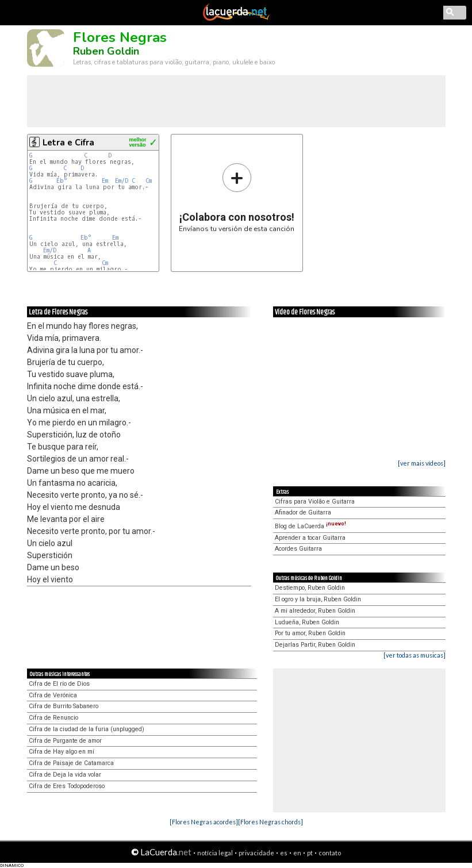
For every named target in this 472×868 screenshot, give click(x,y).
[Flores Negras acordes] (204, 822)
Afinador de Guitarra (303, 512)
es (284, 853)
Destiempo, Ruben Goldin (310, 588)
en (297, 853)
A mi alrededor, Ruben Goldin (315, 611)
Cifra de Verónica (53, 695)
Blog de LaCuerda (310, 526)
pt (310, 853)
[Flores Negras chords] (270, 822)
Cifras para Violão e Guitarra (315, 502)
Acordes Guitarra (298, 549)
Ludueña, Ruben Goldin (307, 622)
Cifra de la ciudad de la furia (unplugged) (87, 729)
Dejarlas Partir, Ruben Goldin (315, 645)
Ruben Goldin (106, 51)
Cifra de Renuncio (53, 718)
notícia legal (215, 853)
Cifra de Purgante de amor (65, 741)
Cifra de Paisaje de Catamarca (71, 763)
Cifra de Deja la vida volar (65, 775)
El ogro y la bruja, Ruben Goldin (318, 599)
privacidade (256, 853)
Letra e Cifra (68, 143)
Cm (149, 181)
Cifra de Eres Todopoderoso (67, 786)
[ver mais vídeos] (422, 463)
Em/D (122, 181)
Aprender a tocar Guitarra (310, 538)
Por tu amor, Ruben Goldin (310, 633)
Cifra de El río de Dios (59, 684)
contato (330, 853)
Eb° (62, 181)
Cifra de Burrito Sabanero (64, 706)
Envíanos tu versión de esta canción (237, 197)
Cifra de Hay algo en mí (62, 752)
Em (105, 181)
